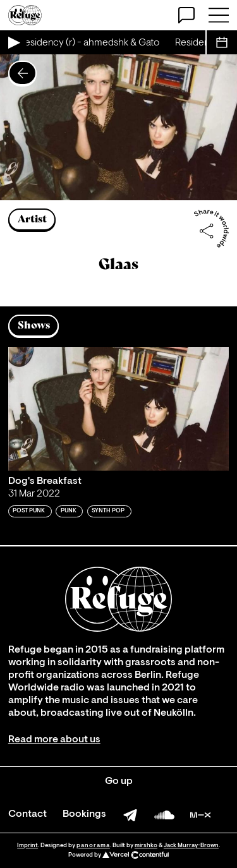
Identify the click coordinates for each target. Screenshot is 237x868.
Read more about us (54, 740)
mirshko (146, 846)
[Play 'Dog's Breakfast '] (118, 409)
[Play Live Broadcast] (13, 42)
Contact (27, 814)
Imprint (27, 846)
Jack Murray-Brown (191, 846)
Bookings (84, 814)
